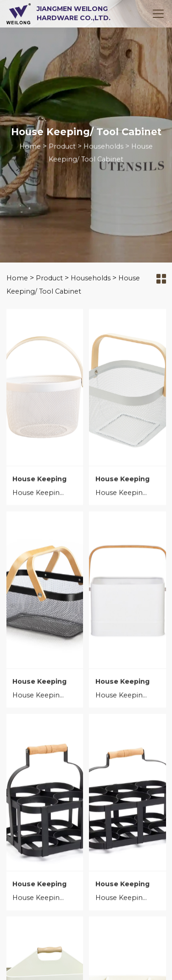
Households (103, 147)
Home (30, 147)
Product (62, 147)
